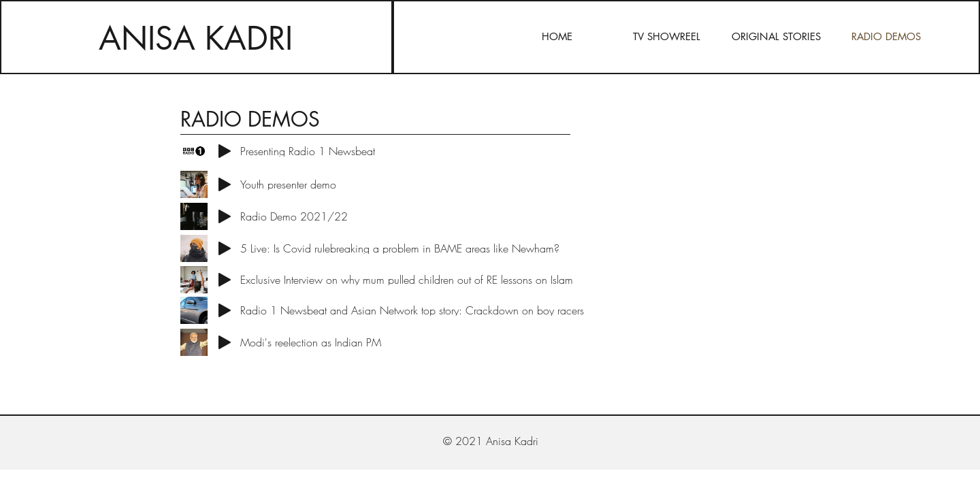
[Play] (225, 151)
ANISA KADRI (196, 38)
